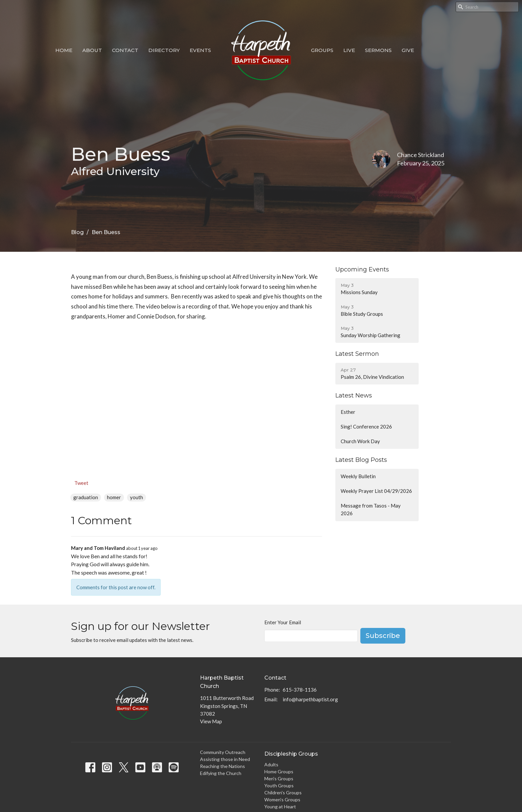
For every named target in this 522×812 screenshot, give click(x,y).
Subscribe (383, 636)
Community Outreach (223, 752)
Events (200, 50)
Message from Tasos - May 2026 (371, 509)
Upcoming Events (362, 269)
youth (136, 497)
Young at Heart (280, 806)
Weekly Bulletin (358, 476)
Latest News (354, 395)
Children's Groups (283, 792)
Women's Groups (282, 799)
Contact (125, 50)
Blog (77, 232)
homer (114, 497)
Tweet (81, 483)
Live (349, 50)
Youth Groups (279, 785)
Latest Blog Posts (361, 460)
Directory (164, 50)
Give (408, 50)
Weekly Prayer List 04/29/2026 (376, 491)
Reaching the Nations (222, 766)
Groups (322, 50)
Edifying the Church (221, 773)
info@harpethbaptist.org (310, 699)
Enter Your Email (283, 622)
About (92, 50)
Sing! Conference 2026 (366, 427)
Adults (271, 764)
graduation (86, 497)
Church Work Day (360, 441)
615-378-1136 (300, 690)
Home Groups (279, 771)
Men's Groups (279, 778)
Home (64, 50)
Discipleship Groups (291, 754)
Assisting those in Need (225, 759)
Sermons (378, 50)
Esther (348, 412)
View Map (211, 721)
